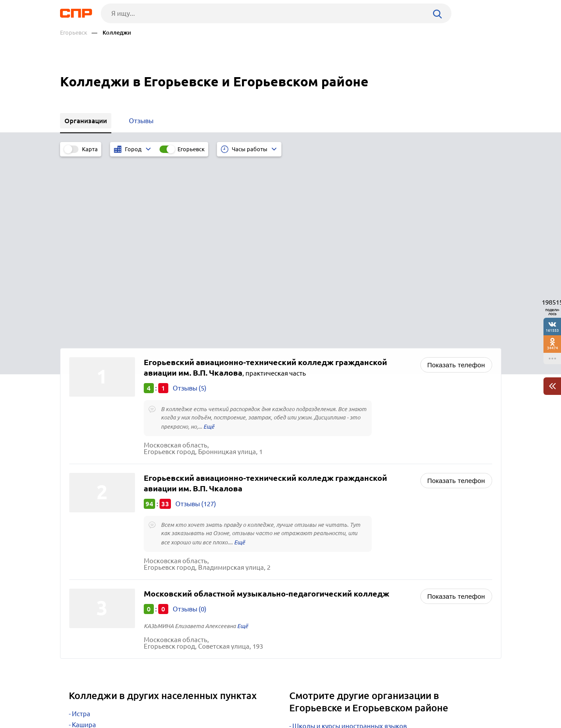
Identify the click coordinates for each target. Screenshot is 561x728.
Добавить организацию (462, 695)
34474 (552, 348)
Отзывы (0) (190, 425)
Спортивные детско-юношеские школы (353, 599)
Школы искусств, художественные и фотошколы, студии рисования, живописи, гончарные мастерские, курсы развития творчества (386, 581)
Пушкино (86, 563)
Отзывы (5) (190, 204)
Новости (131, 696)
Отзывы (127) (196, 320)
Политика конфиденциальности (178, 721)
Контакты (256, 696)
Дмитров (86, 574)
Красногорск (92, 552)
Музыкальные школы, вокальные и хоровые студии (372, 564)
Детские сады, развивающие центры (349, 553)
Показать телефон (456, 181)
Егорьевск (74, 33)
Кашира (84, 541)
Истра (81, 530)
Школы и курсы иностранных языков (350, 542)
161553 (552, 330)
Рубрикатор (76, 696)
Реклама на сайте (193, 696)
